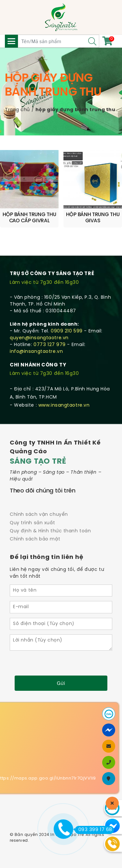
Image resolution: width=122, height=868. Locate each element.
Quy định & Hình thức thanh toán (50, 531)
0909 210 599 (67, 331)
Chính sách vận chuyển (39, 515)
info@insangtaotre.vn (36, 352)
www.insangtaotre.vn (64, 405)
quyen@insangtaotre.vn (39, 338)
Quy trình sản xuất (32, 523)
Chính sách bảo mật (35, 539)
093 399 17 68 (94, 830)
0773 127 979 (50, 345)
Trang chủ (17, 110)
